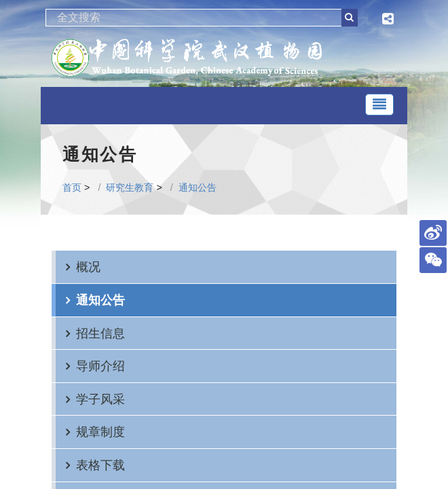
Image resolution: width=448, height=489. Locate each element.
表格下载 (100, 465)
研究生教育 (130, 187)
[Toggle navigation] (379, 105)
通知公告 (198, 187)
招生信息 (100, 333)
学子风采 (100, 399)
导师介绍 (100, 366)
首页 (72, 187)
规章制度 (100, 432)
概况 (88, 267)
